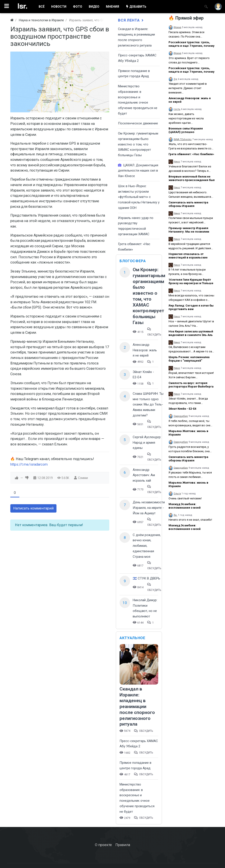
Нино (177, 162)
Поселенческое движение (138, 123)
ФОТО (78, 7)
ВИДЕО (94, 7)
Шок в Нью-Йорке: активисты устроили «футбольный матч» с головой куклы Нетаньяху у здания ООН (139, 197)
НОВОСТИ (59, 7)
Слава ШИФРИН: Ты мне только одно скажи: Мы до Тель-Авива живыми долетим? (148, 404)
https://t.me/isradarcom (29, 464)
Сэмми (83, 478)
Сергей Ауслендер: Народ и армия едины (147, 442)
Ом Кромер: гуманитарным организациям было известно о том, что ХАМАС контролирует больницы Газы (138, 144)
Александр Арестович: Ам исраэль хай (144, 475)
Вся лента (131, 20)
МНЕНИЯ (112, 7)
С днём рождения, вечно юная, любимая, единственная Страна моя (147, 546)
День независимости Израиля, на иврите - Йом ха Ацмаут (149, 508)
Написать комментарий (33, 508)
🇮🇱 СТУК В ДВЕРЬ (146, 578)
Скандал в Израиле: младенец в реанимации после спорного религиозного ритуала (137, 707)
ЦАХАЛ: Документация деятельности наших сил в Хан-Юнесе (138, 171)
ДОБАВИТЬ (136, 7)
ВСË (42, 7)
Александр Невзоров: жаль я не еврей (145, 350)
